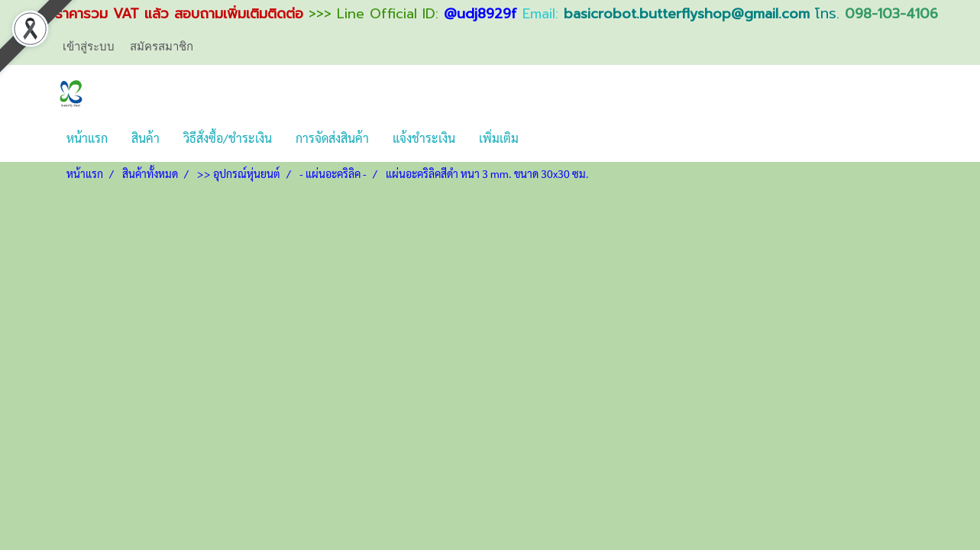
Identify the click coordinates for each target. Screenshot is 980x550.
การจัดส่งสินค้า (332, 138)
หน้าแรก (87, 138)
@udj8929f (480, 14)
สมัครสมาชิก (162, 46)
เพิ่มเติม (499, 138)
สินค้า (146, 138)
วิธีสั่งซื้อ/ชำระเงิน (228, 138)
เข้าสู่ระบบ (89, 46)
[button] (544, 138)
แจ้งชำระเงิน (424, 138)
